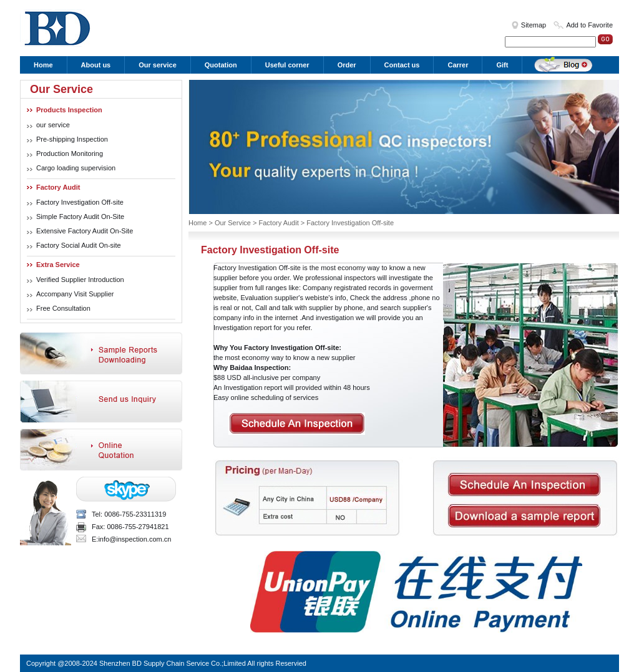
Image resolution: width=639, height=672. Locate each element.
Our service (158, 65)
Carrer (458, 65)
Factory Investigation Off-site (80, 202)
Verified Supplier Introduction (80, 280)
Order (347, 65)
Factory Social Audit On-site (79, 245)
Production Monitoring (70, 153)
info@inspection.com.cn (134, 539)
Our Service (233, 223)
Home (43, 65)
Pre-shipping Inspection (72, 139)
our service (53, 125)
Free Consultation (63, 308)
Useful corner (287, 65)
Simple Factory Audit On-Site (80, 217)
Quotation (221, 65)
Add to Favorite (589, 25)
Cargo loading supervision (76, 168)
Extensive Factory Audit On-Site (85, 231)
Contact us (402, 65)
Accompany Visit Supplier (75, 294)
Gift (502, 65)
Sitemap (534, 25)
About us (96, 65)
